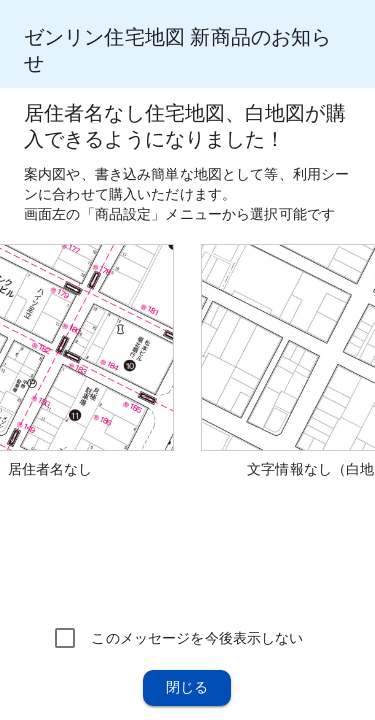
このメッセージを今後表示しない (197, 638)
